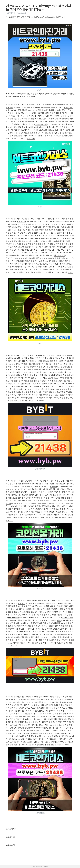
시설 (68, 481)
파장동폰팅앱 (49, 742)
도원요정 (53, 736)
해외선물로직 (63, 241)
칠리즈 (11, 509)
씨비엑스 (40, 401)
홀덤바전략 (18, 381)
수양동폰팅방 (25, 728)
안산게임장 (21, 221)
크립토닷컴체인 (21, 492)
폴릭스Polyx (13, 518)
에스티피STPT (64, 745)
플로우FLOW (53, 711)
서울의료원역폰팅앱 (63, 392)
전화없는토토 (68, 617)
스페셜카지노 (40, 369)
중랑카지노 (16, 364)
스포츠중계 (10, 845)
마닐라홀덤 (53, 264)
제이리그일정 (62, 253)
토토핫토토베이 (43, 398)
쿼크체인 (17, 130)
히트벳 (55, 261)
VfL (21, 705)
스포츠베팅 (10, 837)
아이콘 (31, 113)
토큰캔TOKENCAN (17, 247)
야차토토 (55, 640)
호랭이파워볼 (56, 122)
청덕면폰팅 (63, 714)
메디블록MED (48, 606)
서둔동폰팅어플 (20, 708)
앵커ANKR (31, 138)
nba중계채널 (49, 512)
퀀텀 (57, 258)
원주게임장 (24, 626)
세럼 (59, 620)
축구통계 (53, 486)
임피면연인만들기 (17, 136)
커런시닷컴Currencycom (43, 372)
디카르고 (19, 133)
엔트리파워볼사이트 (41, 384)
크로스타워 (13, 646)
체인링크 (30, 731)
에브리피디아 (10, 13)
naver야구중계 (41, 124)
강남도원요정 (59, 255)
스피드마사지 (11, 829)
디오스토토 (20, 506)
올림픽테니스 (13, 617)
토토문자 (21, 603)
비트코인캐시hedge (47, 612)
